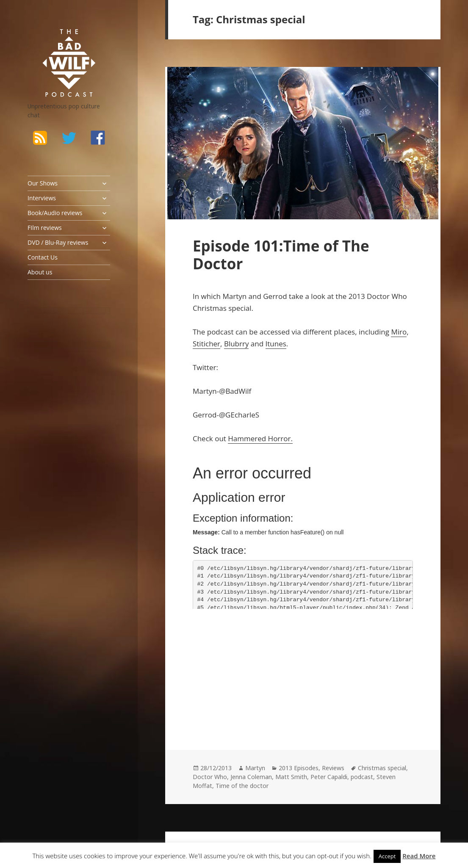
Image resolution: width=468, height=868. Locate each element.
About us (40, 272)
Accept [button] (387, 856)
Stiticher (206, 344)
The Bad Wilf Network (59, 40)
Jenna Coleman (251, 777)
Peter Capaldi (329, 777)
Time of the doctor (242, 786)
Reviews (333, 768)
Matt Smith (291, 777)
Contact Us (43, 257)
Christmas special (382, 768)
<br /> (218, 672)
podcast (362, 777)
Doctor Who (210, 777)
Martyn (255, 768)
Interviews (42, 198)
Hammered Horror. (260, 438)
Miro (399, 332)
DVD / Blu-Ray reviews (58, 242)
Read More (419, 856)
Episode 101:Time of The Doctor (281, 255)
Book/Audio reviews (55, 213)
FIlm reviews (45, 228)
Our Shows (43, 183)
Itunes (276, 344)
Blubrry (237, 344)
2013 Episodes (299, 768)
